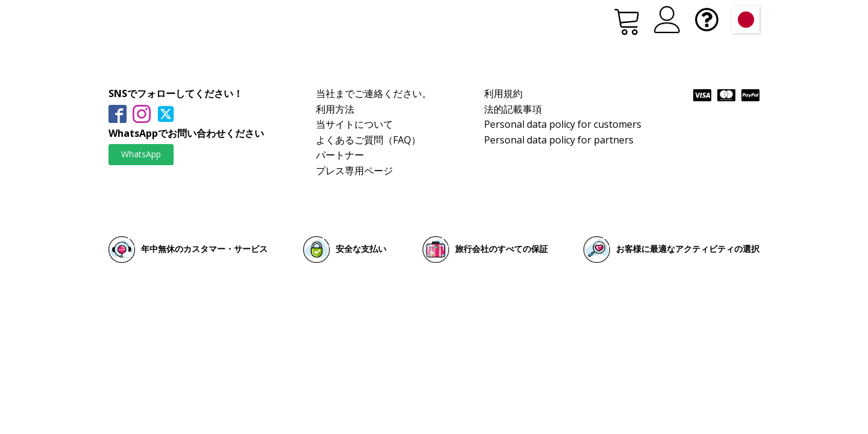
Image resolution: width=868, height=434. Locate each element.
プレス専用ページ (354, 171)
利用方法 (335, 109)
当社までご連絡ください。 (374, 93)
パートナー (340, 155)
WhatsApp (141, 154)
